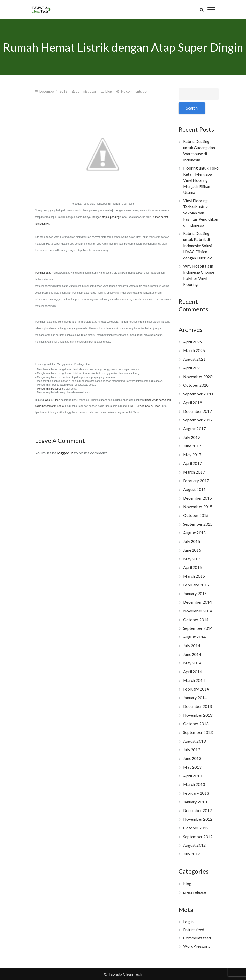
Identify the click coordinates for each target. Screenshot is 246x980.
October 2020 (196, 385)
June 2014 (192, 654)
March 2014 (194, 680)
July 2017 (192, 437)
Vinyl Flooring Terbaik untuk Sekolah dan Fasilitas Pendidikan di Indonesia (201, 213)
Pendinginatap (43, 273)
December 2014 (197, 602)
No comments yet (134, 91)
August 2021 (194, 359)
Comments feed (197, 938)
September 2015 (198, 524)
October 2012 (196, 828)
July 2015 (192, 541)
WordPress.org (197, 946)
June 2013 (192, 758)
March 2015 (194, 576)
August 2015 (194, 533)
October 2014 (196, 619)
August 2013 (194, 741)
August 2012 (194, 845)
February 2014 (196, 689)
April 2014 (192, 672)
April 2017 (192, 463)
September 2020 (198, 394)
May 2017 (192, 455)
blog (109, 91)
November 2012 (198, 819)
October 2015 (196, 515)
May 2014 (192, 663)
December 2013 (197, 706)
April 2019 (192, 402)
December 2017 (197, 411)
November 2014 (198, 611)
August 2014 (194, 637)
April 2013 (192, 776)
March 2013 (194, 784)
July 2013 (192, 750)
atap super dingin (112, 217)
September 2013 (198, 732)
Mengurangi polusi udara (51, 389)
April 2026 (192, 342)
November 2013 (198, 715)
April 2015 (192, 567)
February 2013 (196, 793)
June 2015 (192, 550)
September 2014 (198, 628)
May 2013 (192, 767)
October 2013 (196, 724)
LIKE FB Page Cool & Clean (144, 406)
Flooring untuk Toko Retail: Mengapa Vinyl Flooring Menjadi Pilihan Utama (201, 180)
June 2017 (192, 446)
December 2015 (197, 498)
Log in (188, 921)
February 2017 (196, 481)
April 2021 (192, 368)
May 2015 (192, 559)
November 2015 (198, 507)
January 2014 (195, 698)
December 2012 (197, 810)
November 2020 (198, 376)
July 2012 (192, 854)
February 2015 (196, 585)
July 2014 (192, 645)
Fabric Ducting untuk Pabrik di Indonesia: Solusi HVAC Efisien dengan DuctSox (198, 245)
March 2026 (194, 350)
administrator (86, 91)
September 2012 (198, 836)
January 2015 (195, 593)
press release (195, 892)
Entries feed (194, 930)
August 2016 (194, 489)
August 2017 (194, 428)
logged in (65, 453)
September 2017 (198, 420)
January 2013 (195, 802)
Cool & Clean (53, 400)
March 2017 (194, 472)
